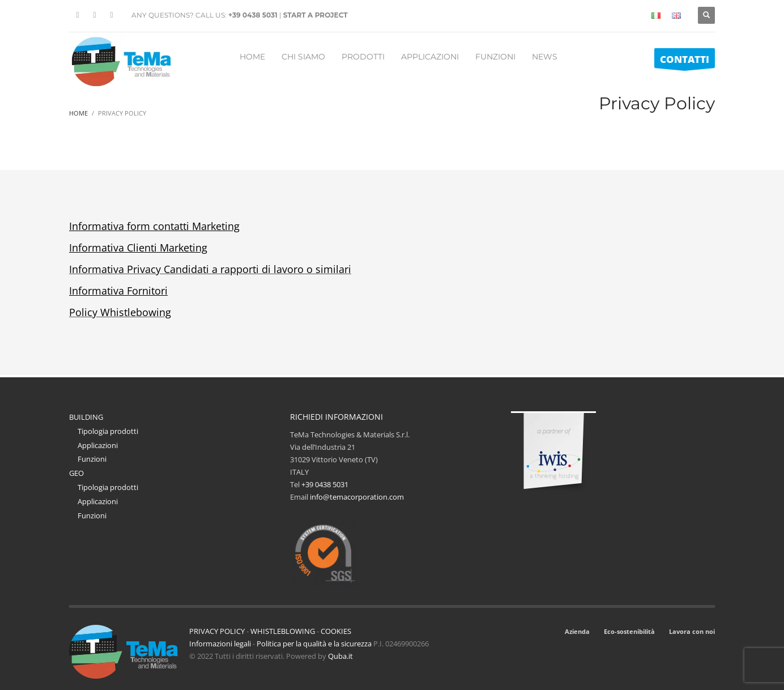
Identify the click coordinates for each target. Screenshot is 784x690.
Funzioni (92, 459)
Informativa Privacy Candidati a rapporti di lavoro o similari (210, 269)
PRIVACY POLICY (217, 631)
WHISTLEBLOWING (283, 631)
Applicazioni (98, 445)
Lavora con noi (692, 631)
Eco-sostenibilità (629, 631)
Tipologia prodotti (108, 431)
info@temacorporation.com (357, 497)
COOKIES (336, 631)
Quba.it (340, 656)
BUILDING (86, 417)
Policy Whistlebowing (120, 312)
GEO (76, 473)
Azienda (577, 631)
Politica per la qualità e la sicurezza (315, 644)
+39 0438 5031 (253, 15)
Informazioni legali (220, 644)
